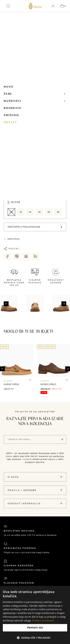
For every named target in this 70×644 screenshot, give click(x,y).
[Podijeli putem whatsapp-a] (26, 256)
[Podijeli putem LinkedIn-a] (35, 256)
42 (21, 212)
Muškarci (13, 101)
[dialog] (35, 615)
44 (39, 212)
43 (30, 212)
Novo (9, 87)
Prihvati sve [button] (35, 628)
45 (49, 212)
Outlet (10, 122)
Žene (8, 94)
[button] (8, 6)
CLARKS (8, 381)
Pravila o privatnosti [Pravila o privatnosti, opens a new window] (43, 621)
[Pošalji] (62, 439)
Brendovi (13, 108)
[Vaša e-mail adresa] (35, 439)
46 (58, 212)
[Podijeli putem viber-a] (17, 256)
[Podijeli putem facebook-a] (7, 256)
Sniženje (12, 115)
